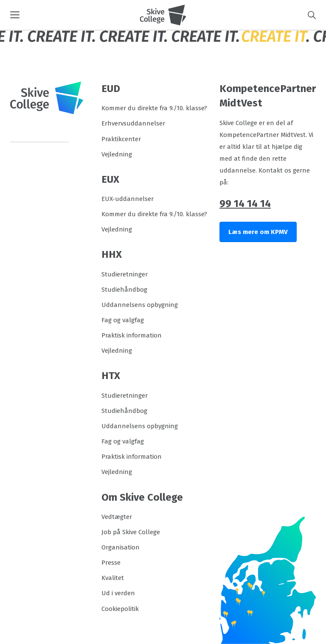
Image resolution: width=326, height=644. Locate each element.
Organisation (121, 547)
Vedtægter (117, 517)
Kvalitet (113, 578)
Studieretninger (125, 274)
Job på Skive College (131, 532)
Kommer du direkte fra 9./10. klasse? (154, 108)
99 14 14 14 (245, 204)
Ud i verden (118, 593)
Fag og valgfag (123, 320)
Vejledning (117, 154)
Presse (111, 563)
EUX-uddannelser (128, 199)
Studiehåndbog (124, 290)
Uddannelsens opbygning (140, 305)
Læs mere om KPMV (258, 232)
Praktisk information (132, 335)
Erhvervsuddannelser (133, 123)
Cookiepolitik (120, 609)
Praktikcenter (121, 139)
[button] (75, 15)
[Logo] (163, 15)
